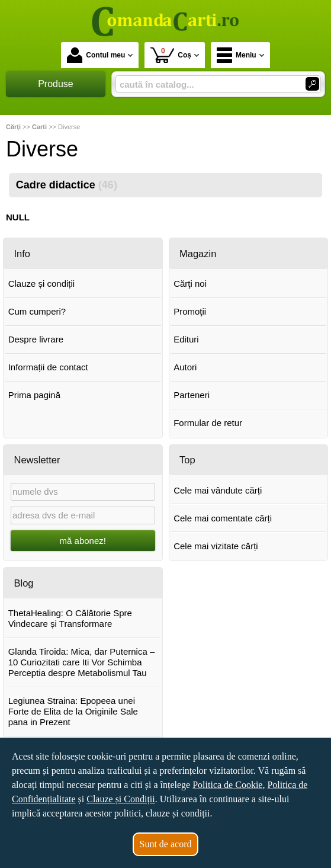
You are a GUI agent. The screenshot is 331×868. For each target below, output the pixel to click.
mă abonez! (83, 541)
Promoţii (190, 311)
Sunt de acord (166, 844)
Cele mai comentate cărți (223, 518)
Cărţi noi (190, 284)
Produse (56, 84)
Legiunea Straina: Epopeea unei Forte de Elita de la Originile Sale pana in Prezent (73, 711)
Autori (185, 367)
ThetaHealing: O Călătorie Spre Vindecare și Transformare (70, 618)
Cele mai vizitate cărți (216, 546)
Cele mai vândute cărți (218, 490)
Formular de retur (208, 423)
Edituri (186, 339)
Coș (171, 55)
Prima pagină (34, 395)
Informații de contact (48, 367)
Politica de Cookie (227, 785)
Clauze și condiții (42, 284)
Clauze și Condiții (121, 799)
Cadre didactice (67, 185)
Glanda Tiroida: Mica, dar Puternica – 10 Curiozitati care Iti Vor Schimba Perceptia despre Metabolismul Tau (82, 662)
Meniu (237, 55)
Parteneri (192, 395)
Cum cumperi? (37, 311)
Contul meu (96, 55)
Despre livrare (36, 339)
